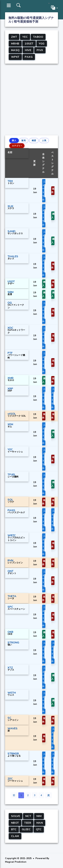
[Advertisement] (32, 99)
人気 (44, 141)
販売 (24, 141)
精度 (34, 141)
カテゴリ (16, 146)
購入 (14, 141)
